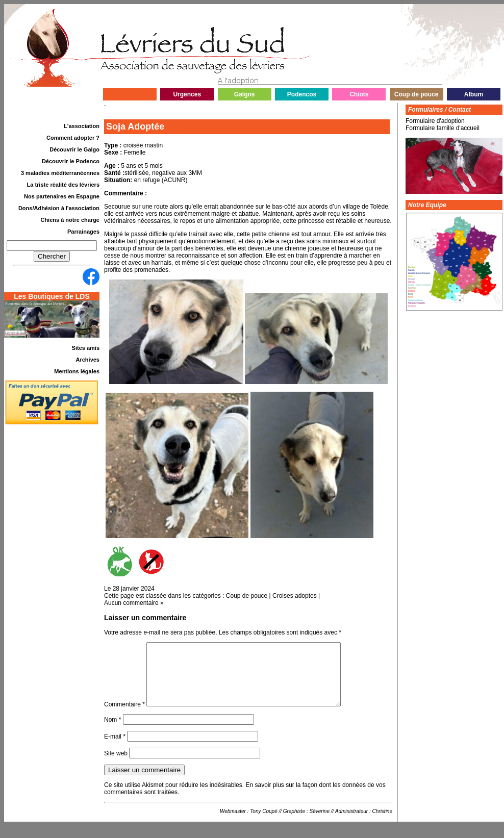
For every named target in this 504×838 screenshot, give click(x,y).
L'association (82, 126)
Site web (116, 766)
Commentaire (124, 717)
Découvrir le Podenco (71, 161)
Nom (112, 732)
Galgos (245, 94)
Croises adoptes (295, 596)
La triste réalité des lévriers (63, 185)
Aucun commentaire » (134, 603)
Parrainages (83, 232)
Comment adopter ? (73, 138)
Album (474, 94)
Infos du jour (130, 94)
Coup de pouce (417, 94)
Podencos (302, 94)
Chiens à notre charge (70, 220)
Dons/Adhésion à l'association (59, 208)
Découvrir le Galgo (74, 149)
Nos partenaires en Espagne (62, 196)
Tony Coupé (264, 823)
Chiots (359, 94)
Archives (88, 360)
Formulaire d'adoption (435, 121)
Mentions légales (77, 371)
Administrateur (351, 823)
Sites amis (86, 348)
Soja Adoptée (135, 126)
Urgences (187, 94)
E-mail (115, 749)
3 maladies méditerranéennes (60, 173)
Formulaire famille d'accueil (443, 128)
